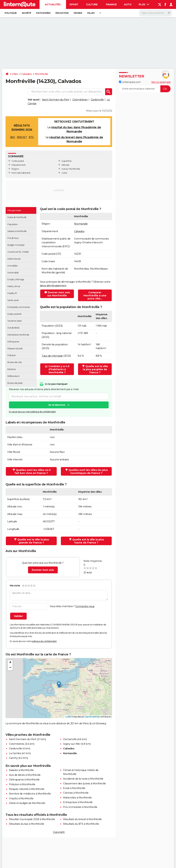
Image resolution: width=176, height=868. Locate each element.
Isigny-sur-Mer (72, 744)
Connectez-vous (85, 606)
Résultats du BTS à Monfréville (81, 824)
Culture (92, 4)
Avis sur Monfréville (71, 169)
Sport (74, 4)
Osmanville (70, 739)
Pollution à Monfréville (22, 784)
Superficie (67, 161)
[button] (59, 685)
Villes (91, 13)
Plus (144, 4)
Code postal (18, 161)
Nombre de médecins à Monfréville (30, 794)
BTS (31, 137)
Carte (64, 173)
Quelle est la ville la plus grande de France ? (32, 541)
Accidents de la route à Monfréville (83, 779)
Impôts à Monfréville (21, 798)
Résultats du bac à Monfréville (26, 824)
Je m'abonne (57, 405)
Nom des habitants (21, 173)
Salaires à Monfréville (21, 770)
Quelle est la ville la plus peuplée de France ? (95, 369)
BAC (13, 137)
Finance (111, 4)
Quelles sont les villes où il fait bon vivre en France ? (32, 472)
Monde (78, 13)
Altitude (65, 165)
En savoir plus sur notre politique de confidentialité (32, 412)
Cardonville (97, 100)
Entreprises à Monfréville (78, 802)
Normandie (81, 224)
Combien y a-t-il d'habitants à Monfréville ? (57, 369)
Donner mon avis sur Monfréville (57, 294)
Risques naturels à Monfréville (27, 789)
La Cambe (15, 753)
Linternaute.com (130, 82)
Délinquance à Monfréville (24, 780)
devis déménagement (53, 286)
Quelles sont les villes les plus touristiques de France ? (87, 472)
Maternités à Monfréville (77, 798)
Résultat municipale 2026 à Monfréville (32, 819)
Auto (128, 4)
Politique (11, 13)
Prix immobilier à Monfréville (80, 807)
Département (19, 165)
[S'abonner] (145, 89)
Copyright (59, 832)
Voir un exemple (161, 82)
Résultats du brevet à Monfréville (82, 819)
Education (62, 13)
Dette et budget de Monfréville (27, 803)
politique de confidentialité (44, 641)
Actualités (53, 4)
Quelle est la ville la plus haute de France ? (87, 541)
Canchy (13, 758)
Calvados (26, 74)
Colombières (80, 100)
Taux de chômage (52, 356)
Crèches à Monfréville (76, 793)
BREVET (22, 137)
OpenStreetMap (92, 717)
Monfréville (42, 74)
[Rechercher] (155, 13)
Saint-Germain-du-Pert (56, 100)
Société (26, 13)
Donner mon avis (43, 570)
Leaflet (68, 717)
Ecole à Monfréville (74, 788)
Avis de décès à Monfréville (25, 775)
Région (15, 169)
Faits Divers (43, 13)
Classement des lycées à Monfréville (84, 784)
